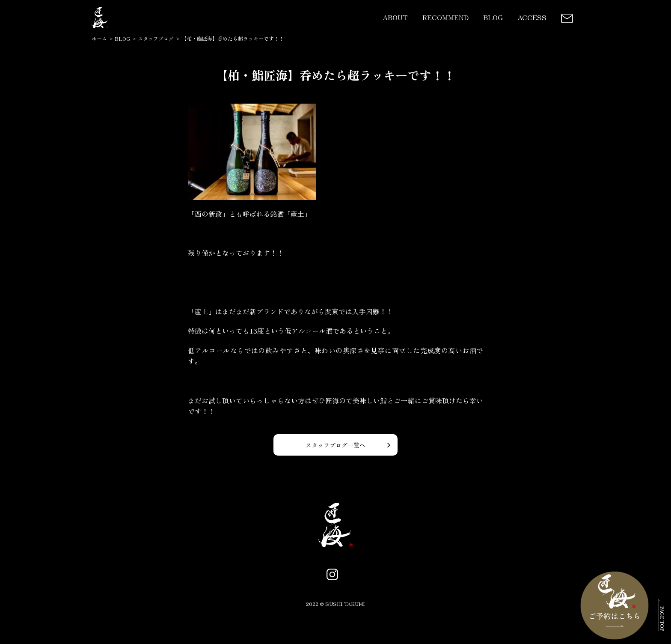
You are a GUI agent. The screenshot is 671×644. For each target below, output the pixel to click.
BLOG (493, 17)
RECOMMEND (445, 17)
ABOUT (395, 17)
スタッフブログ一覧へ (335, 445)
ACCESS (532, 17)
